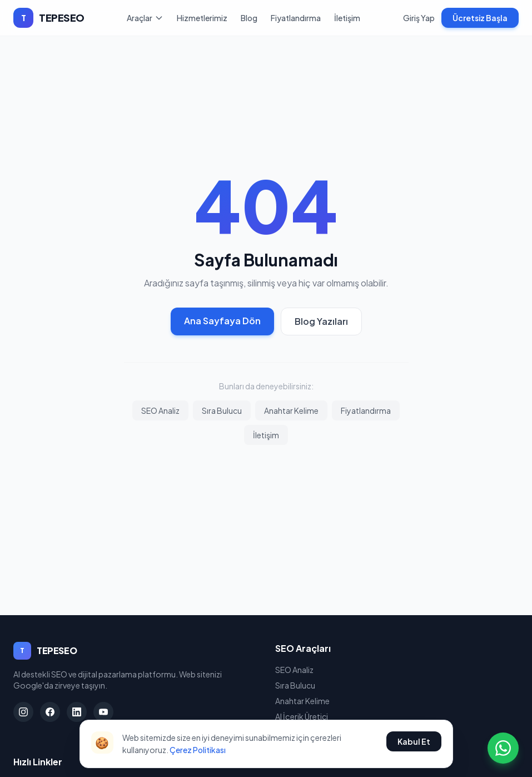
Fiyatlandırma (296, 18)
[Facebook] (50, 712)
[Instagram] (23, 712)
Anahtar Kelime (291, 410)
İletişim (347, 18)
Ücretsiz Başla (480, 18)
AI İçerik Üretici (302, 716)
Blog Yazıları (321, 321)
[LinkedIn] (77, 712)
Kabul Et (414, 741)
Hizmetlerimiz (202, 18)
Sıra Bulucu (222, 410)
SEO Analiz (160, 410)
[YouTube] (103, 712)
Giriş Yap (419, 18)
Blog (249, 18)
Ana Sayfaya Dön (222, 321)
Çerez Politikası (198, 750)
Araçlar (145, 18)
